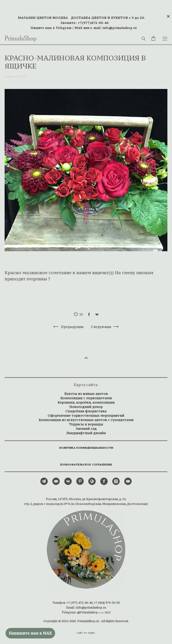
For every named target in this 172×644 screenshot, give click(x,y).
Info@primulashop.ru (91, 608)
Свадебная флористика (86, 411)
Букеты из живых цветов (86, 394)
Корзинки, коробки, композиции (86, 402)
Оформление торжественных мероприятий (86, 415)
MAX (79, 28)
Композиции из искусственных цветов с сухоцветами (86, 420)
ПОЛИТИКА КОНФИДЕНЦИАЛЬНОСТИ (86, 448)
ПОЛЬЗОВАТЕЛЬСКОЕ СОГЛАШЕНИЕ (86, 465)
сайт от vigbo (86, 633)
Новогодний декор (86, 407)
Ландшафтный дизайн (86, 433)
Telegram (64, 28)
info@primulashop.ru (120, 28)
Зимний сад (86, 429)
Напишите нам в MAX (30, 633)
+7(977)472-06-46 (93, 23)
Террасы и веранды (86, 424)
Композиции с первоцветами (86, 398)
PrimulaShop (21, 39)
